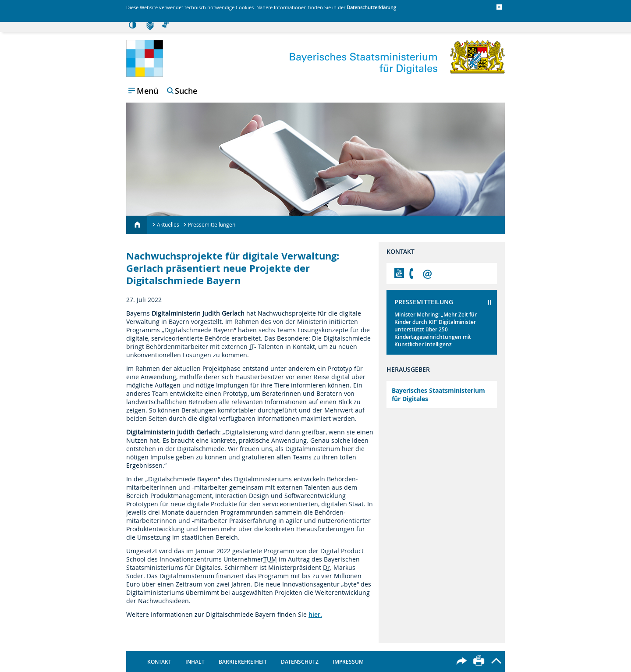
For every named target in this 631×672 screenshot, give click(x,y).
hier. (315, 614)
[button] (499, 7)
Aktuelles (168, 224)
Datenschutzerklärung (371, 7)
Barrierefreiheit (243, 662)
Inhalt (195, 662)
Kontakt (159, 662)
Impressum (348, 662)
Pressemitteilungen (212, 224)
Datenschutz (300, 662)
